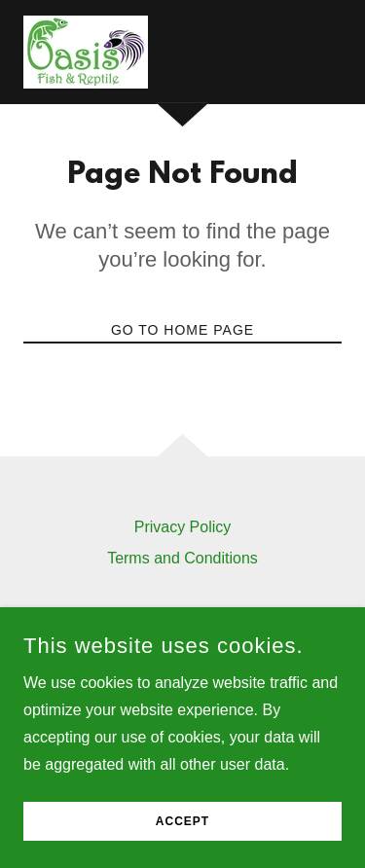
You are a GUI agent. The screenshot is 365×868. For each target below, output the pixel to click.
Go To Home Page (182, 330)
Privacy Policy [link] (183, 527)
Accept (182, 835)
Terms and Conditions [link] (182, 558)
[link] (86, 52)
